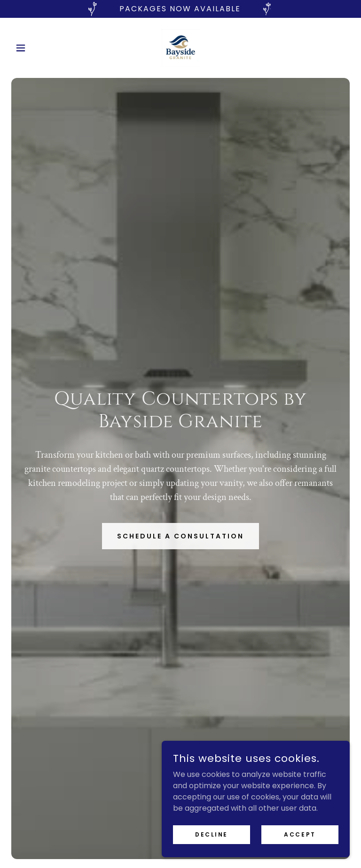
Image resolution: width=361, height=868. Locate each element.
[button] (37, 48)
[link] (180, 48)
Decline (212, 834)
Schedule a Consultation (180, 536)
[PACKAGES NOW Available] (180, 9)
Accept (300, 834)
